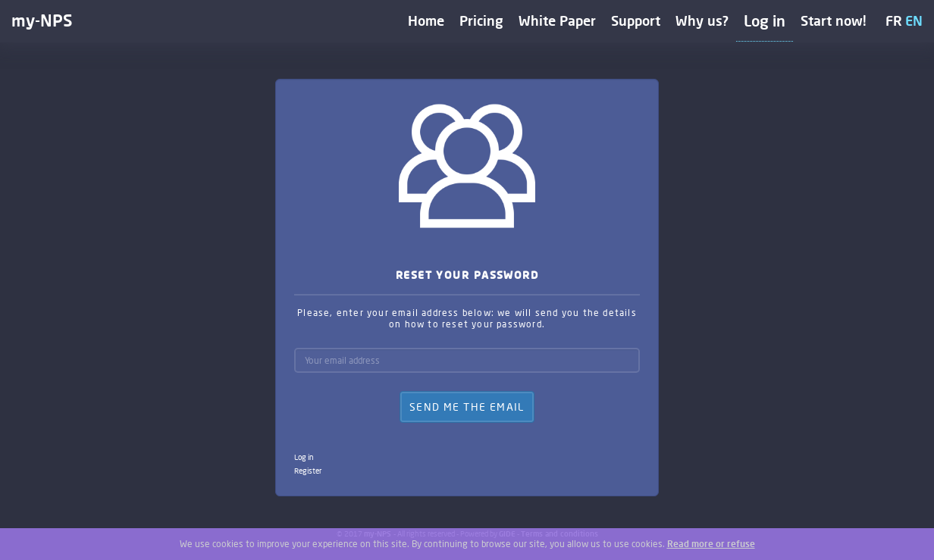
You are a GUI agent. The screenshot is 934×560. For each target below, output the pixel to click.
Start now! (834, 20)
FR (894, 20)
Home (426, 20)
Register (308, 471)
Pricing (481, 20)
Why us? (702, 20)
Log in (765, 20)
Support (636, 20)
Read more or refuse (711, 544)
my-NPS (42, 20)
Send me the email (467, 407)
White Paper (557, 20)
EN (914, 20)
